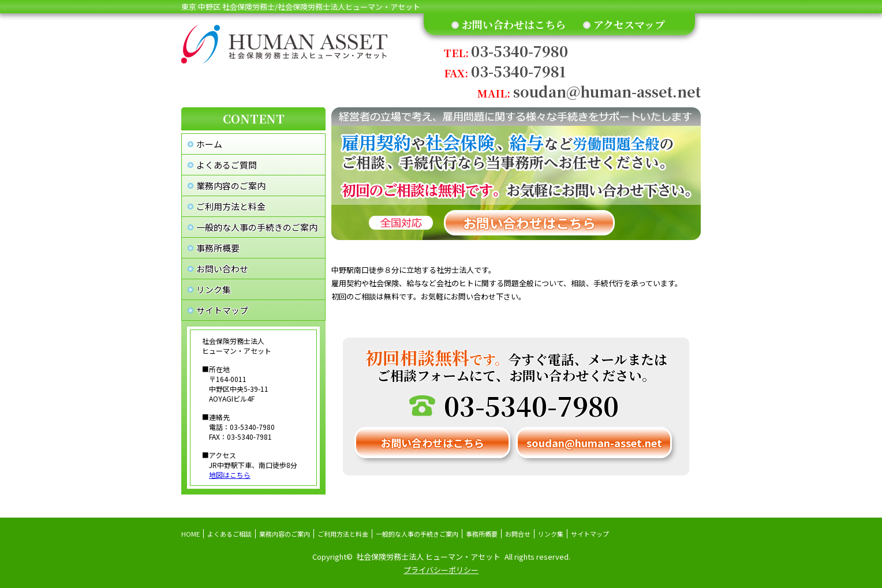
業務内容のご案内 (231, 186)
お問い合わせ (222, 269)
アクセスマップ (629, 24)
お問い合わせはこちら (514, 24)
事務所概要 (218, 248)
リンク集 (214, 289)
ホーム (209, 144)
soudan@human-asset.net (589, 91)
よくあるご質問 (227, 165)
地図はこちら (230, 475)
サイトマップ (222, 310)
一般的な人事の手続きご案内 (417, 534)
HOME (190, 534)
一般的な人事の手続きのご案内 (257, 227)
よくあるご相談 (229, 534)
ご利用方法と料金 (231, 206)
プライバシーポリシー (441, 570)
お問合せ (518, 534)
